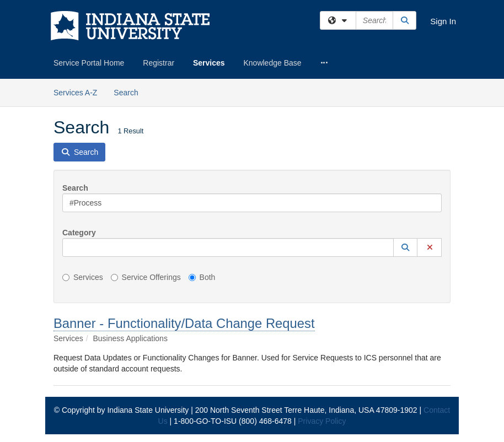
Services (209, 63)
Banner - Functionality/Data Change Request (184, 323)
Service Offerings (146, 277)
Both (202, 277)
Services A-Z (75, 93)
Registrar (159, 63)
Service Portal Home (89, 63)
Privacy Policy (322, 421)
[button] (405, 247)
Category (79, 233)
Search (130, 92)
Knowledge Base (272, 63)
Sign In (443, 21)
